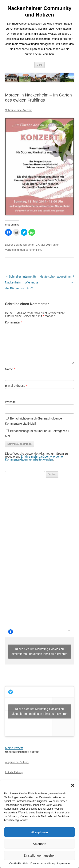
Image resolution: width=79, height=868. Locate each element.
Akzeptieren (39, 832)
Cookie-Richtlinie (19, 864)
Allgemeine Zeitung (17, 762)
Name (10, 369)
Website (10, 402)
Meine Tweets (14, 748)
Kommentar (14, 322)
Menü (40, 65)
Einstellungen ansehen (40, 855)
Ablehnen (39, 844)
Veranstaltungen (15, 250)
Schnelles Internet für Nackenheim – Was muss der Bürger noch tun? (22, 282)
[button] (73, 785)
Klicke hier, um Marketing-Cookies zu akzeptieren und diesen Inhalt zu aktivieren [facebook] (39, 651)
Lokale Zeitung (14, 772)
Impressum (63, 864)
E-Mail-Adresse (16, 386)
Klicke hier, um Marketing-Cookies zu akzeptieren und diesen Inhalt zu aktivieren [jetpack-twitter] (39, 711)
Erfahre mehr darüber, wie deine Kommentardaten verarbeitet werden (34, 458)
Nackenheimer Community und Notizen (39, 11)
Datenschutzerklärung (43, 864)
